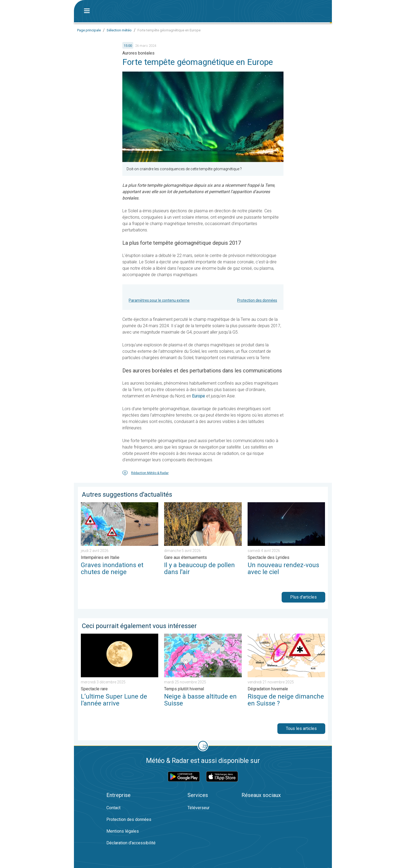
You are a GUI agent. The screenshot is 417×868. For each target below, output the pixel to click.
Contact (113, 808)
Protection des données (257, 300)
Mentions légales (123, 831)
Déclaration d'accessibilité (131, 843)
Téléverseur (199, 808)
